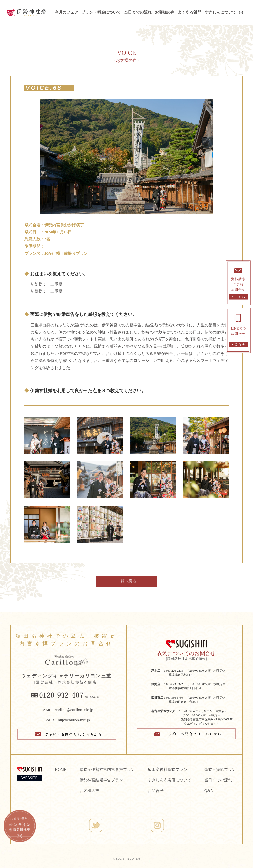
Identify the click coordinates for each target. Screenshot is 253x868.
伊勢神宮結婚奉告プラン (101, 780)
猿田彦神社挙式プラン (168, 770)
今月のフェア (66, 12)
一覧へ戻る (126, 581)
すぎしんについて (220, 12)
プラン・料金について (101, 12)
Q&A (209, 791)
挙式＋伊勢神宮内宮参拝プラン (107, 770)
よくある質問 (190, 12)
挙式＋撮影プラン (220, 770)
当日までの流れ (138, 12)
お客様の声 (165, 12)
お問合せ (156, 791)
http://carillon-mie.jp (74, 720)
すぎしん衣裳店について (169, 780)
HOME (61, 770)
